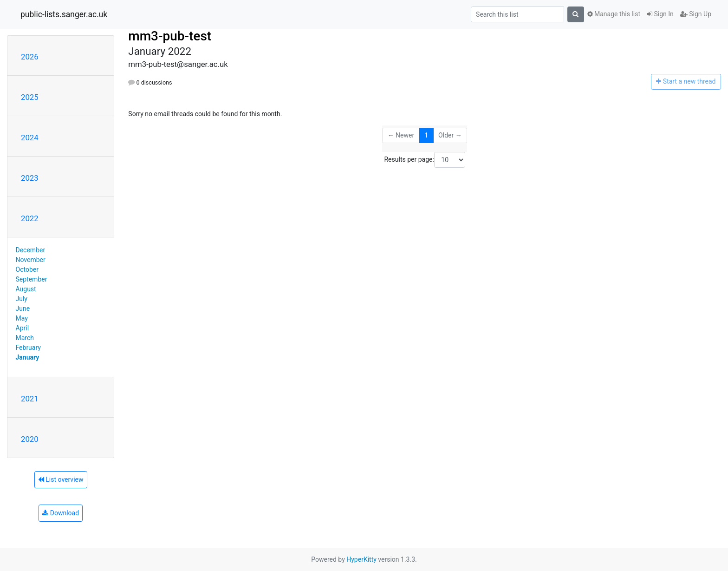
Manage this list (614, 14)
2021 (30, 399)
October (27, 269)
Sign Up (696, 14)
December (31, 250)
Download (61, 513)
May (22, 318)
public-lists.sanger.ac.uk (64, 14)
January (28, 357)
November (31, 260)
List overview (61, 479)
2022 (30, 218)
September (32, 279)
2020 (30, 439)
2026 (30, 57)
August (26, 289)
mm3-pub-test (170, 36)
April (23, 328)
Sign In (660, 14)
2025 (30, 97)
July (22, 299)
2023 (30, 178)
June (23, 308)
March (25, 338)
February (28, 348)
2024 (30, 138)
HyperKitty (361, 559)
